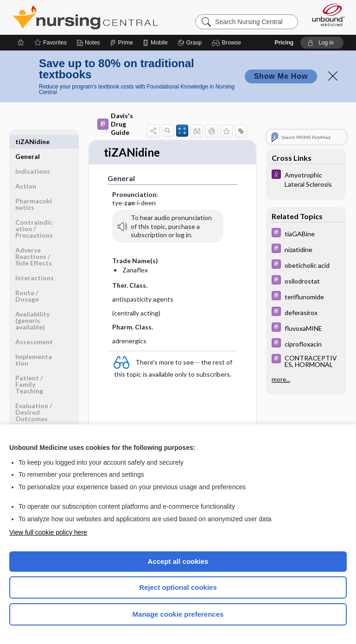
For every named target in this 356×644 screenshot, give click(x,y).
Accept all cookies (178, 561)
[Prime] (121, 43)
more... (281, 379)
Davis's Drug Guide (115, 124)
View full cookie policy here (48, 532)
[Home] (21, 43)
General (28, 142)
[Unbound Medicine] (325, 15)
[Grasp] (190, 43)
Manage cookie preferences (178, 614)
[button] (228, 43)
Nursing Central (86, 17)
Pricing (284, 43)
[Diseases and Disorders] (306, 179)
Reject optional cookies (178, 587)
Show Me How (281, 76)
